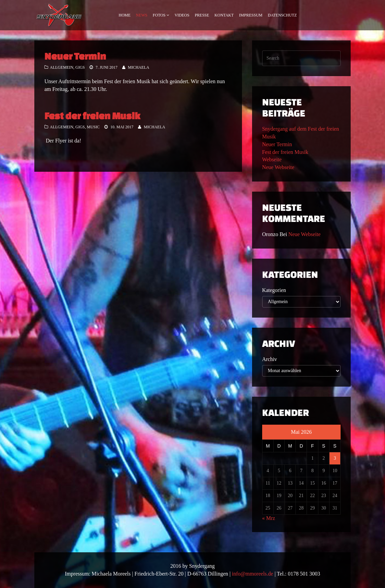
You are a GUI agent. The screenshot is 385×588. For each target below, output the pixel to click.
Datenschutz (282, 15)
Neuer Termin (75, 56)
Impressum (251, 15)
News (142, 15)
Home (125, 15)
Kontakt (224, 15)
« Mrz (269, 518)
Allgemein (62, 67)
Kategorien (274, 290)
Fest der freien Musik (92, 116)
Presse (202, 15)
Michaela (138, 67)
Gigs (80, 67)
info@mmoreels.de (253, 574)
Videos (182, 15)
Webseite (272, 159)
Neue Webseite (278, 167)
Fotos (159, 15)
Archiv (270, 359)
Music (93, 127)
